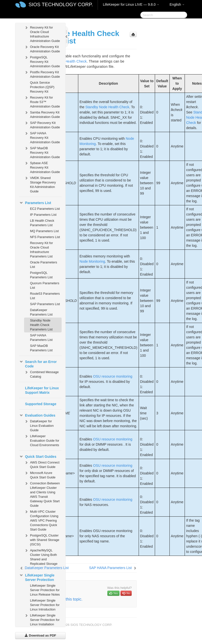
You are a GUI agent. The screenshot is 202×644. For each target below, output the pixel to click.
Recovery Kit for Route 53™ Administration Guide (42, 101)
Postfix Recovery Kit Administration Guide (42, 74)
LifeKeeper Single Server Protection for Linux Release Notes (45, 590)
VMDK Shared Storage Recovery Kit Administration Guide (40, 184)
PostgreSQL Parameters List (41, 275)
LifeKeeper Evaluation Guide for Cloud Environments (42, 440)
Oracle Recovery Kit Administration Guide (42, 49)
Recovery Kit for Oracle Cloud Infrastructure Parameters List (41, 250)
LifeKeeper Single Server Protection (37, 577)
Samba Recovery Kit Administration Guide (42, 114)
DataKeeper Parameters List (41, 312)
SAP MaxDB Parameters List (41, 348)
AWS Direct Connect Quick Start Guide (42, 464)
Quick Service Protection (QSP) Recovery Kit (42, 87)
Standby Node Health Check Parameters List (41, 325)
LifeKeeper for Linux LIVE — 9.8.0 (131, 4)
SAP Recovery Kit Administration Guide (42, 125)
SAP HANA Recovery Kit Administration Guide (42, 137)
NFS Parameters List (45, 237)
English (177, 4)
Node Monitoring (92, 261)
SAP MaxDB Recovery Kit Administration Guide (42, 152)
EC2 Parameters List (45, 209)
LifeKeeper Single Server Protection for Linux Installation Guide (42, 622)
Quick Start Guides (38, 457)
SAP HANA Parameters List (41, 338)
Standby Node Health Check (107, 107)
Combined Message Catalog (41, 374)
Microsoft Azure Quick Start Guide (40, 475)
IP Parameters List (43, 215)
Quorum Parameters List (45, 285)
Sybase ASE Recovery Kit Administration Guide (42, 167)
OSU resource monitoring (113, 376)
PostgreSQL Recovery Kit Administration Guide (42, 61)
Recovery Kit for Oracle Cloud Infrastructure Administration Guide (42, 34)
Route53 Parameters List (45, 296)
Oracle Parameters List (44, 265)
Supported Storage (41, 404)
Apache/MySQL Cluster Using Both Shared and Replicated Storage (41, 556)
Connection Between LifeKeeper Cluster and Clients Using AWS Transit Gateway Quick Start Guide (42, 494)
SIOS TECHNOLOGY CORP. (61, 4)
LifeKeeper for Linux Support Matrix (42, 390)
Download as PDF (40, 635)
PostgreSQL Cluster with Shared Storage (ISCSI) (42, 539)
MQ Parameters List (44, 231)
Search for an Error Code (38, 363)
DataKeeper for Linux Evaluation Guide (39, 425)
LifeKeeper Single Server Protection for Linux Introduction (45, 605)
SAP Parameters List (45, 304)
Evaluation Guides (37, 415)
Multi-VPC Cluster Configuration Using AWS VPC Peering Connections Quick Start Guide (41, 520)
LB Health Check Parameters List (42, 223)
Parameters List (35, 203)
